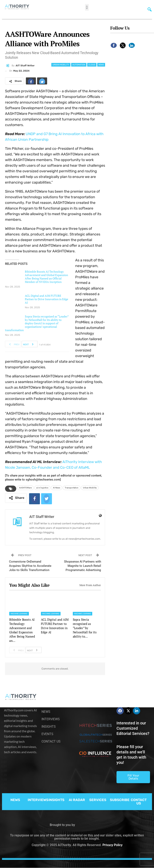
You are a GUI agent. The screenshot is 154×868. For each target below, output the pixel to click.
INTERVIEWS (38, 800)
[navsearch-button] (149, 9)
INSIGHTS (56, 800)
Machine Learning (19, 614)
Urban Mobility (61, 65)
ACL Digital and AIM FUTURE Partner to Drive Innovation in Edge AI (47, 299)
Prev (13, 344)
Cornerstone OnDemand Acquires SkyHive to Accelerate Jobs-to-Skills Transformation (30, 566)
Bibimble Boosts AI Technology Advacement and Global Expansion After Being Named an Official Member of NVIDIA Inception (46, 277)
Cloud (92, 65)
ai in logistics (42, 488)
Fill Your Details (133, 777)
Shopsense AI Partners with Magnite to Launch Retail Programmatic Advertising (83, 566)
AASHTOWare (25, 488)
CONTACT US (139, 802)
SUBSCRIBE (120, 800)
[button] (87, 7)
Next (29, 344)
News (101, 65)
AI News (57, 488)
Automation (79, 65)
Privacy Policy (112, 845)
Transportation (72, 488)
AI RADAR (77, 800)
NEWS (15, 800)
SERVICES (98, 800)
